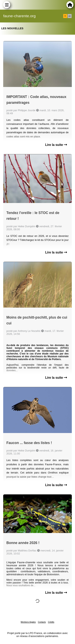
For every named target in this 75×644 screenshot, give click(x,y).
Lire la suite (56, 145)
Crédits (51, 622)
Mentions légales (28, 622)
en (70, 16)
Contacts (42, 622)
